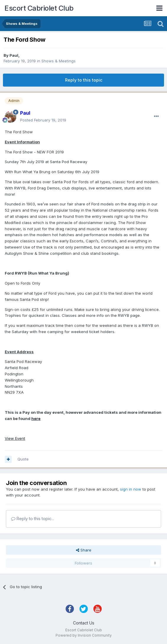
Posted (43, 120)
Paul (14, 55)
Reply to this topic (84, 80)
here (36, 418)
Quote (23, 459)
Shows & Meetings (59, 61)
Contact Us (84, 623)
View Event (15, 438)
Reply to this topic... (33, 519)
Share (84, 550)
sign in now (131, 489)
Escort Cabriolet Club (39, 8)
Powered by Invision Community (84, 635)
